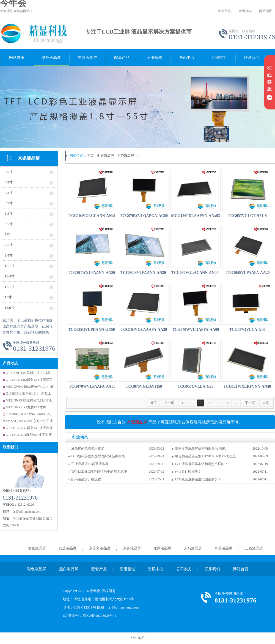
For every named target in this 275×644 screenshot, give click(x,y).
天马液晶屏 (193, 548)
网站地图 (266, 11)
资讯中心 (187, 58)
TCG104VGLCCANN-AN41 (92, 216)
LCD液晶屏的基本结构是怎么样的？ (201, 464)
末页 (266, 403)
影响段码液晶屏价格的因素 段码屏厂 (202, 448)
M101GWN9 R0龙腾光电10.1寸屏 (30, 387)
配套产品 (122, 58)
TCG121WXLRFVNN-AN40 (247, 386)
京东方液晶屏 (100, 548)
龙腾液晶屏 (162, 548)
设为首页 (224, 11)
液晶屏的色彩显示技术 (88, 448)
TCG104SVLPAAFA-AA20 (247, 273)
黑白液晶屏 (87, 58)
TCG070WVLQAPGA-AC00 (144, 216)
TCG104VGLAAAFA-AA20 (144, 330)
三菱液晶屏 (254, 548)
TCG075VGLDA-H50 (144, 386)
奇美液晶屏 (223, 548)
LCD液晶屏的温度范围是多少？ (198, 479)
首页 (153, 403)
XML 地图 (137, 638)
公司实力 (219, 58)
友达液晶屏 (68, 548)
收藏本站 (246, 11)
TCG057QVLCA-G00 (247, 330)
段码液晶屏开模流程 (86, 479)
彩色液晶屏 (51, 58)
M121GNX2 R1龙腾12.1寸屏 (26, 407)
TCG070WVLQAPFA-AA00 (196, 330)
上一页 (169, 403)
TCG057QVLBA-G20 (196, 386)
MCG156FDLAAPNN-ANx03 (196, 216)
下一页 (250, 403)
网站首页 (17, 58)
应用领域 (154, 58)
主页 (90, 156)
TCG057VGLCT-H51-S (247, 216)
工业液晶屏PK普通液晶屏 (90, 464)
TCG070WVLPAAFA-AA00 (92, 386)
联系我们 (252, 58)
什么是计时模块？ (188, 472)
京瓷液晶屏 (29, 158)
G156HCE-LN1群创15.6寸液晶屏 (29, 428)
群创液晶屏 (37, 548)
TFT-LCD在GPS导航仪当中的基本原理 (99, 472)
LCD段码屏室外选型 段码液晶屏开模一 (100, 456)
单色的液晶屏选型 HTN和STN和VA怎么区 (205, 456)
